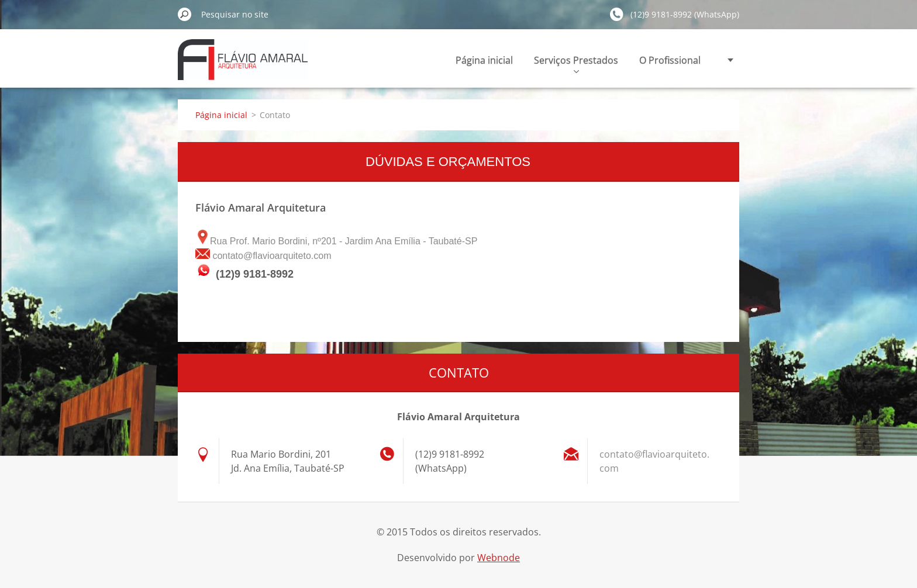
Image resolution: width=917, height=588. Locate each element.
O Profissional (670, 60)
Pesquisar (185, 14)
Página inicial (484, 60)
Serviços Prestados (576, 63)
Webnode (499, 558)
